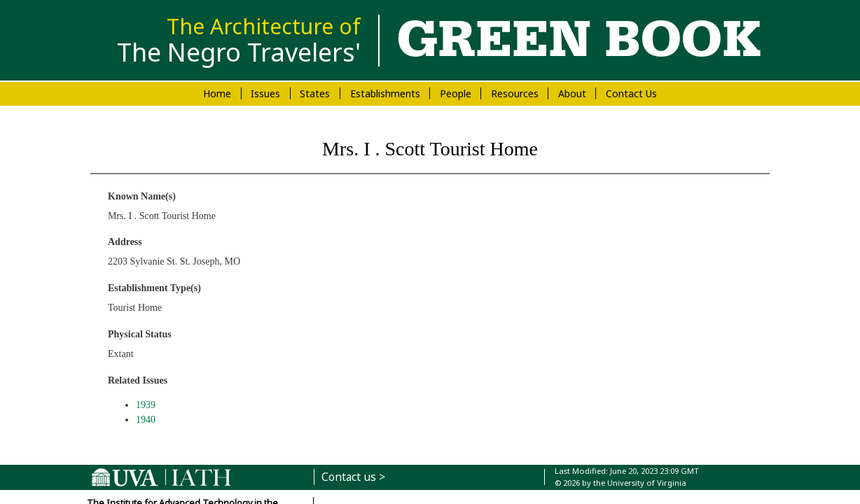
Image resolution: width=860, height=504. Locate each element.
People (456, 93)
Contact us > (353, 477)
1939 (146, 405)
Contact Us (631, 93)
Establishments (385, 93)
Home (217, 93)
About (572, 93)
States (315, 93)
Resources (515, 93)
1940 (146, 420)
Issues (265, 93)
